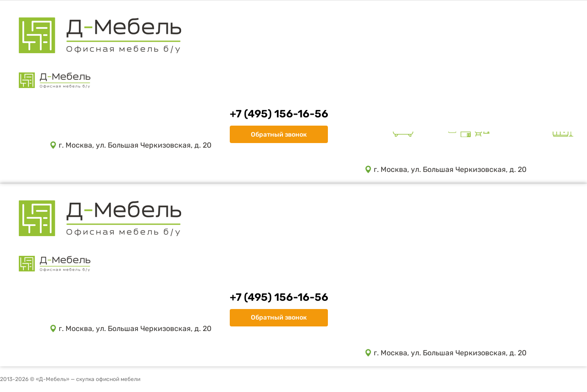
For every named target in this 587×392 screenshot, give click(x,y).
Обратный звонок (279, 135)
